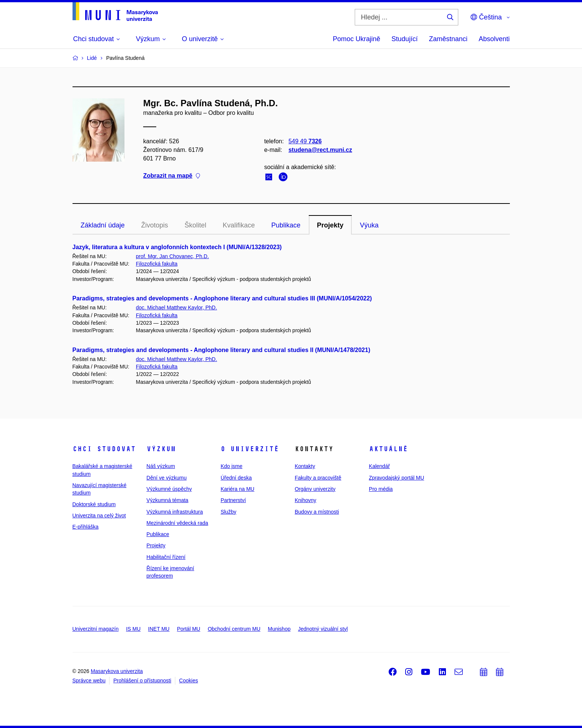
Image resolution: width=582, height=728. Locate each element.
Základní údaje (103, 225)
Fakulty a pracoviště (318, 478)
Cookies (189, 680)
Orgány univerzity (315, 489)
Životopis (155, 225)
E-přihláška (86, 527)
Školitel (195, 225)
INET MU (159, 629)
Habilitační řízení (166, 557)
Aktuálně (388, 449)
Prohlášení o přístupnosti (142, 680)
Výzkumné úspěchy (169, 489)
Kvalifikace (239, 225)
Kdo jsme (231, 466)
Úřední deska (236, 478)
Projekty (330, 225)
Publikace (286, 225)
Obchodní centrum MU (234, 629)
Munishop (279, 629)
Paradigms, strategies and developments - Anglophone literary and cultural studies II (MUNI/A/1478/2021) (221, 350)
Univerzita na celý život (99, 516)
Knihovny (305, 500)
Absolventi (494, 39)
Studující (404, 39)
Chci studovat (104, 449)
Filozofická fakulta (157, 264)
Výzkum (161, 449)
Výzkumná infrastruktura (175, 512)
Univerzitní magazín (96, 629)
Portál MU (188, 629)
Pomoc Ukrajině (356, 39)
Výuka (369, 225)
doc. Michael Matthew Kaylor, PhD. (177, 308)
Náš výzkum (161, 466)
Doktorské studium (94, 504)
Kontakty (305, 466)
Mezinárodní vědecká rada (177, 523)
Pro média (381, 489)
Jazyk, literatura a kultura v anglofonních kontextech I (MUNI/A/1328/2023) (177, 247)
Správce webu (89, 680)
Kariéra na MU (237, 489)
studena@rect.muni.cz (320, 150)
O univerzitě (250, 449)
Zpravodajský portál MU (397, 478)
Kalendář (379, 466)
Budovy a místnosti (317, 512)
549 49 (305, 141)
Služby (228, 512)
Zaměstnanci (448, 39)
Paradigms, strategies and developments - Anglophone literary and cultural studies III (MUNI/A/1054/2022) (222, 298)
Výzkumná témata (167, 500)
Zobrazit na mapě (172, 176)
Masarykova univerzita (117, 671)
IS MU (133, 629)
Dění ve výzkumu (167, 478)
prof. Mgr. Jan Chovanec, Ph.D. (173, 256)
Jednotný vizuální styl (323, 629)
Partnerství (233, 500)
